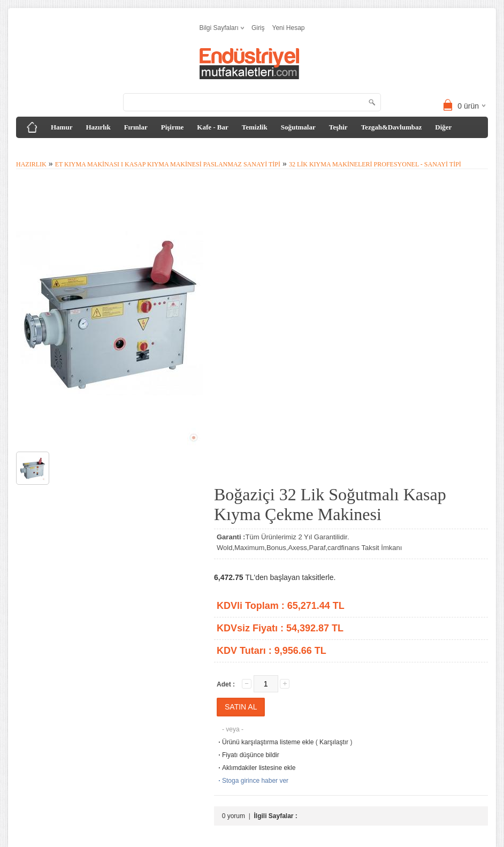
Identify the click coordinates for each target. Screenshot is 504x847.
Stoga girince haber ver (253, 781)
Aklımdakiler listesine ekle (256, 768)
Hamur (62, 127)
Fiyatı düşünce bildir (248, 755)
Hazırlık (98, 127)
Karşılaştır (334, 742)
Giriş (258, 28)
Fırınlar (136, 127)
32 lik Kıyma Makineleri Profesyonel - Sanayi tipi (375, 164)
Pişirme (173, 127)
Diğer (443, 127)
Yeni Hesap (289, 28)
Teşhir (338, 127)
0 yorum (234, 816)
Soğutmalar (298, 127)
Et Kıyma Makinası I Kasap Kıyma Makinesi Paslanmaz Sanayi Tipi (168, 164)
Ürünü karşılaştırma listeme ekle (265, 742)
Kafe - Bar (212, 127)
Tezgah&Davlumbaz (392, 127)
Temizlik (255, 127)
